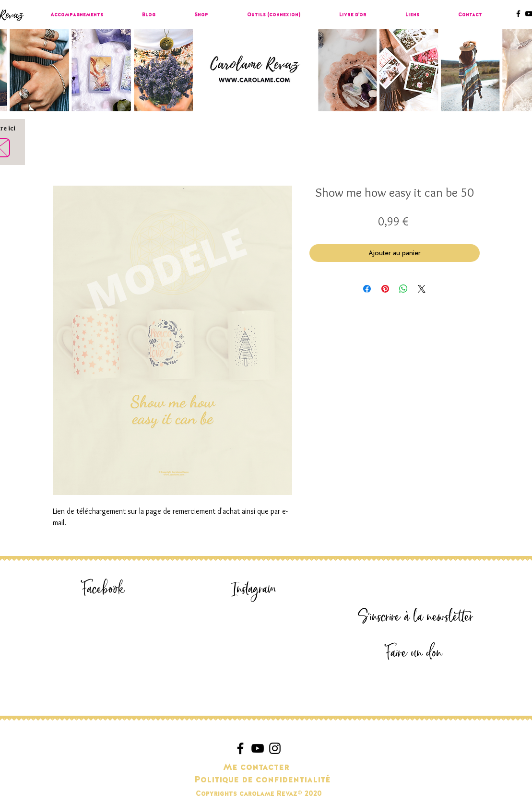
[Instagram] (254, 589)
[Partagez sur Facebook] (367, 289)
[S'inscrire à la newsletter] (416, 617)
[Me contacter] (256, 768)
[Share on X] (422, 289)
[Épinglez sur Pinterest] (385, 289)
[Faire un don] (414, 653)
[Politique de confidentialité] (262, 780)
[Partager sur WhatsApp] (403, 289)
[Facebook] (104, 589)
